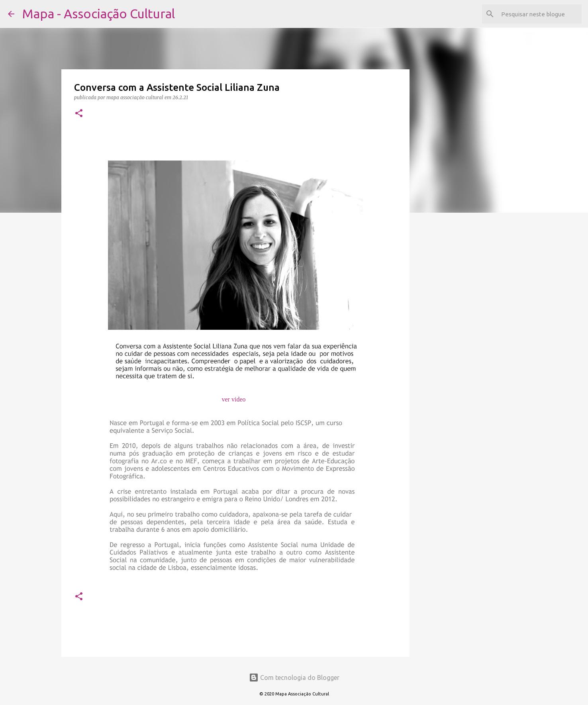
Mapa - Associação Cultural (99, 14)
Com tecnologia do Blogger (294, 678)
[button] (79, 114)
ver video (234, 399)
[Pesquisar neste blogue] (540, 14)
